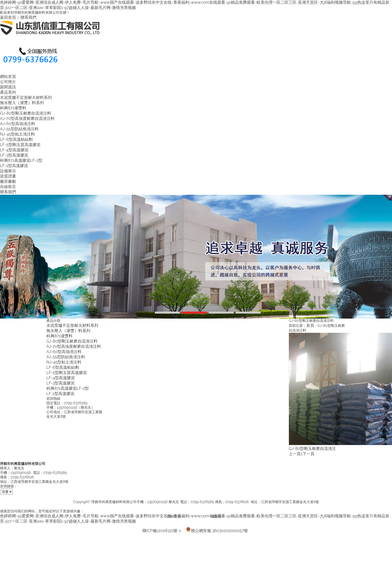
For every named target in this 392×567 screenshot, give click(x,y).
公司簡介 (8, 82)
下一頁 (308, 454)
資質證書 (8, 176)
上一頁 (295, 454)
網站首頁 (8, 77)
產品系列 (8, 92)
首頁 (310, 325)
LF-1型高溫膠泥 (14, 166)
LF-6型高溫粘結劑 (16, 139)
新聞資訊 (8, 87)
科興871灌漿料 (13, 108)
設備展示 (8, 171)
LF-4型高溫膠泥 (14, 150)
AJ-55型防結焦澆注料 (19, 129)
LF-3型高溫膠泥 (14, 155)
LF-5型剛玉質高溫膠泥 (20, 145)
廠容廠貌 (8, 181)
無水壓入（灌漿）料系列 (22, 103)
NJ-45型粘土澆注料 (17, 134)
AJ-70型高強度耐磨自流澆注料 (27, 118)
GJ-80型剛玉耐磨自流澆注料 (26, 113)
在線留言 (8, 187)
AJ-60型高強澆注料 (18, 124)
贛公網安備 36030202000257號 (217, 530)
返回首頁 (8, 17)
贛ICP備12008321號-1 (162, 531)
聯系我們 (28, 17)
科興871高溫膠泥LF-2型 (21, 160)
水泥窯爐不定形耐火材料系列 (26, 97)
